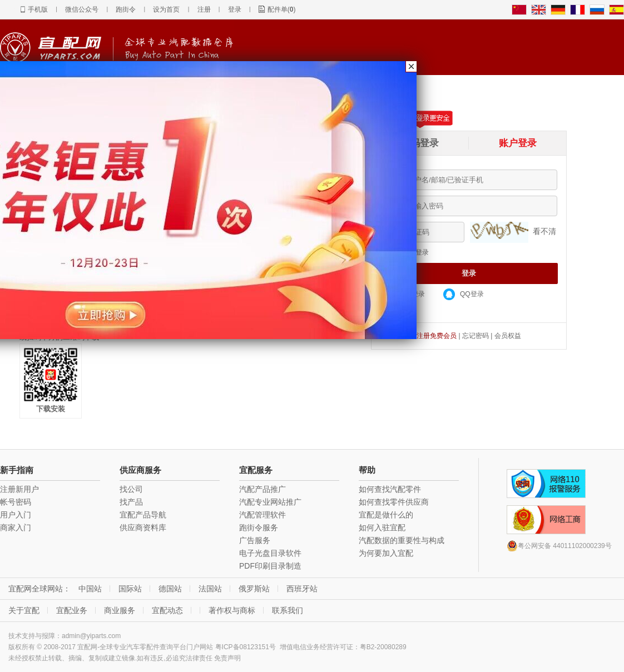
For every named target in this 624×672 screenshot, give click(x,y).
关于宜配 (24, 610)
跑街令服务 (259, 527)
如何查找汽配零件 (390, 489)
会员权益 (508, 336)
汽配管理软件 (263, 515)
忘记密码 (476, 336)
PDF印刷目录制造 (270, 566)
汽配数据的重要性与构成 (402, 540)
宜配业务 (72, 610)
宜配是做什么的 (386, 515)
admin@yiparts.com (91, 636)
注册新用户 (19, 489)
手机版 (38, 9)
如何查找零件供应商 (394, 502)
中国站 (90, 589)
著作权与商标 (232, 610)
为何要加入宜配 (386, 553)
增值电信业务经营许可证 (316, 647)
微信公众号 (82, 9)
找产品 (131, 502)
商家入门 (16, 527)
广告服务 (255, 540)
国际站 (130, 589)
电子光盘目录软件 (270, 553)
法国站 (210, 589)
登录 (235, 9)
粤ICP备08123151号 (246, 647)
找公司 (131, 489)
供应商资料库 (143, 527)
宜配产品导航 (143, 515)
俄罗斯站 (254, 589)
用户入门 (16, 515)
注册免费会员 (437, 336)
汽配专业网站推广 (270, 502)
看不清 (544, 231)
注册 (204, 9)
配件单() (282, 9)
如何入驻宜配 (382, 527)
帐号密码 (16, 502)
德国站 (170, 589)
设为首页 (166, 9)
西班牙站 (302, 589)
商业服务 (120, 610)
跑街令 (126, 9)
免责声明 (227, 658)
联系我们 (288, 610)
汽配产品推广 (263, 489)
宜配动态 (167, 610)
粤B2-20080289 (383, 647)
